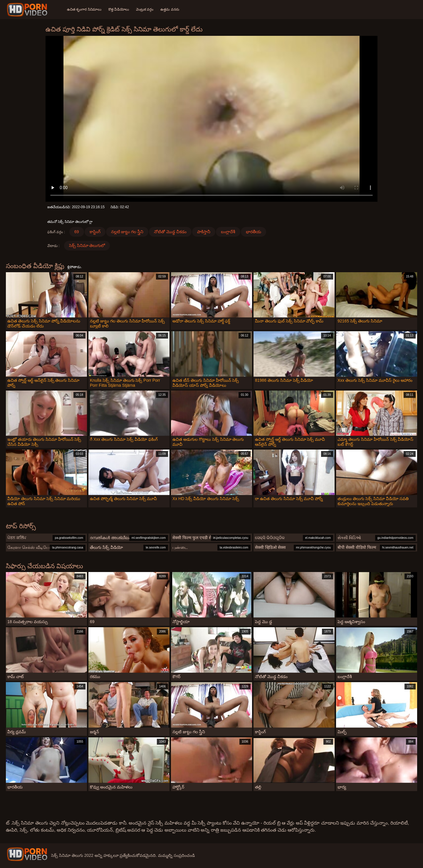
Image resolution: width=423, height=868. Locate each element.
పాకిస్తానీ (204, 232)
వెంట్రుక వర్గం (145, 9)
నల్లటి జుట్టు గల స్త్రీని (127, 232)
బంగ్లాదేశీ (228, 232)
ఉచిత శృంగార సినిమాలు (84, 9)
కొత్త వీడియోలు (119, 9)
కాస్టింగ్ (95, 232)
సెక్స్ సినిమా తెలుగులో (87, 245)
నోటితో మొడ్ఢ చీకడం (170, 232)
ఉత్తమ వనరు (170, 9)
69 (77, 232)
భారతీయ (254, 232)
